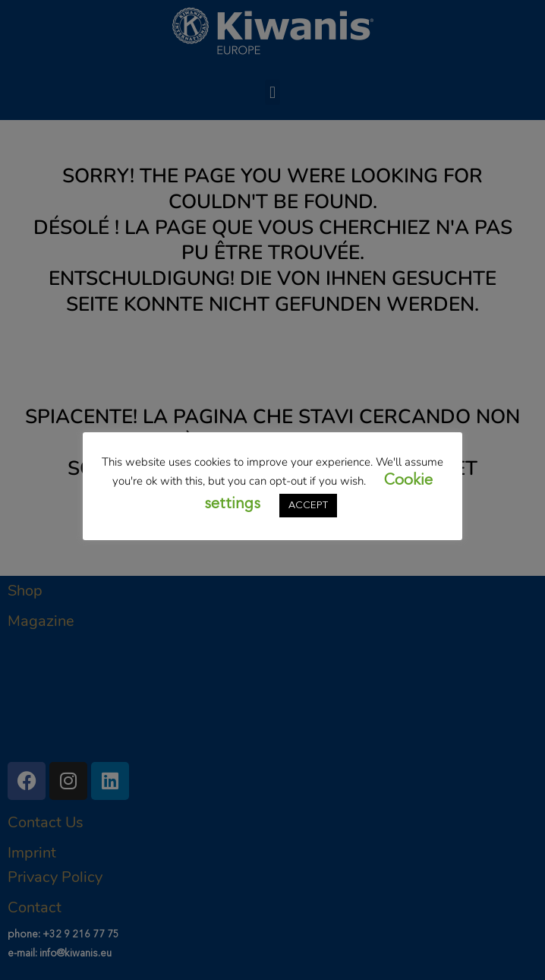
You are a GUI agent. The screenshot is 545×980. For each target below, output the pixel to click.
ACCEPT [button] (308, 506)
